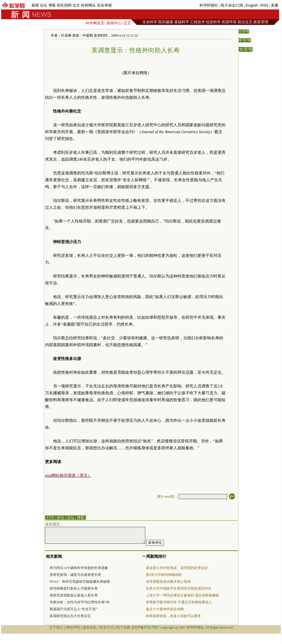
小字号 (244, 31)
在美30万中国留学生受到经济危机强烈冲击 (179, 588)
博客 (52, 5)
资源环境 (229, 22)
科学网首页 (95, 23)
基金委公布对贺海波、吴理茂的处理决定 (177, 568)
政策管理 (261, 22)
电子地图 (123, 627)
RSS (264, 5)
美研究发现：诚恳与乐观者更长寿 (75, 575)
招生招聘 (64, 5)
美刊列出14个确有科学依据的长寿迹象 (79, 568)
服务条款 (90, 627)
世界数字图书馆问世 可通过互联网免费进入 (179, 602)
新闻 (35, 5)
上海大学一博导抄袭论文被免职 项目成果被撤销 (182, 595)
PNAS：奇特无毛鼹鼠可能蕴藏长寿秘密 (80, 582)
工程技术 (197, 22)
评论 (60, 518)
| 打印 (50, 518)
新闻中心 (114, 23)
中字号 (245, 40)
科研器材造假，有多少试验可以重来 (173, 616)
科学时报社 (209, 5)
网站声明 (73, 627)
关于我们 (56, 627)
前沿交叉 (245, 22)
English (252, 5)
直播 (275, 5)
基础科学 (182, 22)
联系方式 (107, 627)
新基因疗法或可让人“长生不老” (74, 609)
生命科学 (150, 22)
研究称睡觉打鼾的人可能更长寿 (74, 588)
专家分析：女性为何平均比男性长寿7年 (80, 602)
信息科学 (213, 22)
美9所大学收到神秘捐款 (164, 575)
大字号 (246, 49)
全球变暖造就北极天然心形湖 (168, 582)
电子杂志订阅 (232, 5)
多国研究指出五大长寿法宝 (70, 616)
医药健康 (166, 22)
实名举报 (104, 5)
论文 (76, 5)
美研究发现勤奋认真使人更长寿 (74, 595)
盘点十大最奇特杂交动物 (165, 609)
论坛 (44, 5)
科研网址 (88, 5)
